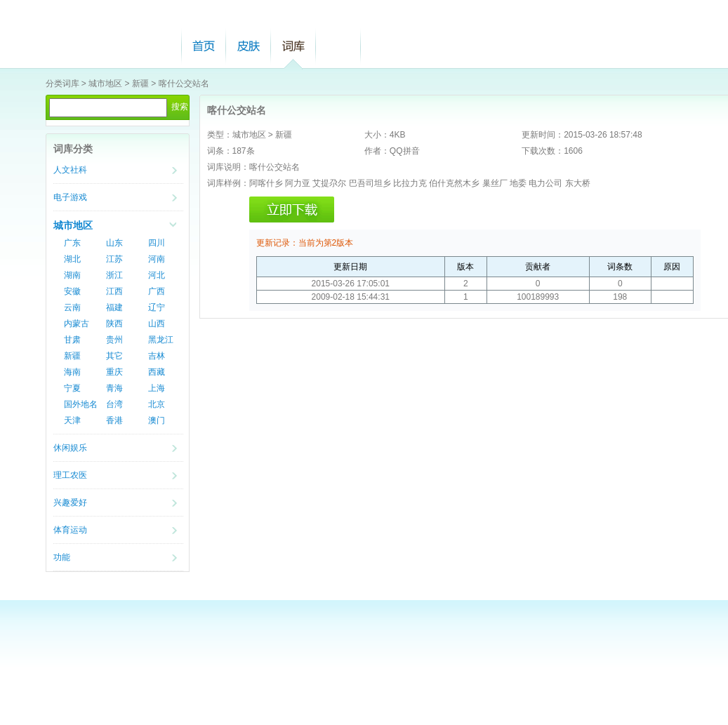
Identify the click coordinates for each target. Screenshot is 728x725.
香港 (114, 420)
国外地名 (81, 404)
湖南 (72, 275)
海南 (72, 372)
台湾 (114, 404)
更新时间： (543, 135)
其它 (114, 356)
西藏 (157, 372)
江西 (114, 291)
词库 (293, 46)
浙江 (114, 275)
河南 (157, 259)
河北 (157, 275)
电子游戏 (70, 197)
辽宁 (157, 307)
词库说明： (228, 167)
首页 (204, 46)
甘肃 (72, 340)
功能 (62, 557)
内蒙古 (77, 324)
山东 (114, 243)
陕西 (114, 324)
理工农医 (70, 475)
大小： (377, 135)
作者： (377, 151)
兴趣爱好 (70, 503)
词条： (220, 151)
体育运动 (70, 530)
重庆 (114, 372)
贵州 (114, 340)
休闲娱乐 (70, 448)
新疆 (140, 84)
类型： (220, 135)
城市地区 (105, 84)
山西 (157, 324)
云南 (72, 307)
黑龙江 (161, 340)
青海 (114, 388)
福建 (114, 307)
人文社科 (70, 170)
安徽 (72, 291)
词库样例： (228, 183)
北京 (157, 404)
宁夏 (72, 388)
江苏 (114, 259)
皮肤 (249, 46)
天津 (72, 420)
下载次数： (543, 151)
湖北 (72, 259)
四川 (157, 243)
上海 (157, 388)
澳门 (157, 420)
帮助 (338, 46)
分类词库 (62, 84)
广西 (157, 291)
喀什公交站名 (184, 84)
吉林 (157, 356)
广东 (72, 243)
